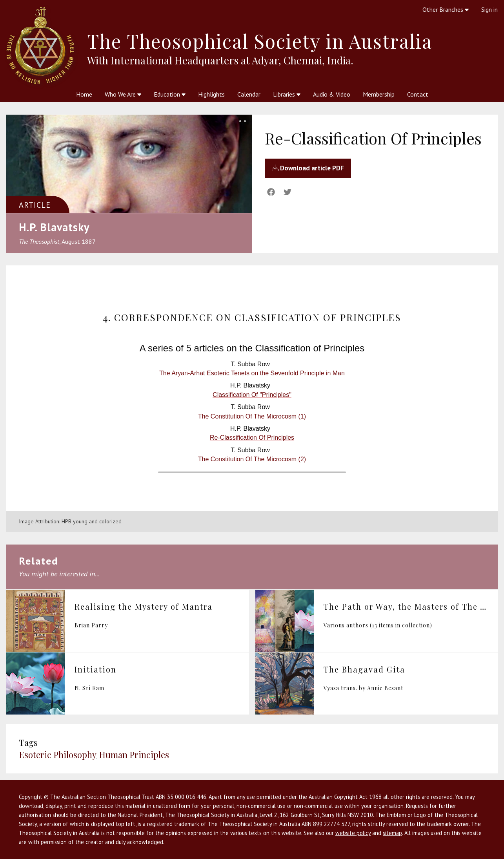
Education (170, 94)
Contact (418, 94)
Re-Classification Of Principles (252, 438)
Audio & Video (332, 94)
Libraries (287, 94)
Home (84, 94)
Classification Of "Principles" (252, 395)
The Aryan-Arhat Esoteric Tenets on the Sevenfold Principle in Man (252, 373)
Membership (379, 94)
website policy (353, 833)
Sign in (489, 9)
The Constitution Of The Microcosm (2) (252, 459)
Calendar (249, 94)
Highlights (211, 94)
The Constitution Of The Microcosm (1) (252, 416)
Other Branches (446, 9)
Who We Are (123, 94)
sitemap (392, 833)
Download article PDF (308, 168)
